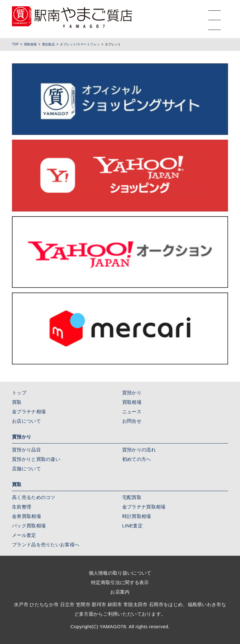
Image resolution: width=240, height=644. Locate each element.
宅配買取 (132, 497)
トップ (19, 393)
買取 (17, 402)
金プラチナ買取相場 (144, 507)
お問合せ (132, 421)
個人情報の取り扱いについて (120, 573)
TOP (15, 44)
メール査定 (24, 535)
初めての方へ (137, 459)
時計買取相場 (137, 516)
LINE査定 (132, 526)
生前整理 (22, 507)
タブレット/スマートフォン (80, 44)
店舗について (26, 469)
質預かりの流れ (139, 450)
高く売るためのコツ (34, 497)
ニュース (132, 412)
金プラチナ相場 (29, 412)
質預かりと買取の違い (36, 459)
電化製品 (48, 44)
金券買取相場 (26, 516)
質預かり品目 (26, 450)
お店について (26, 421)
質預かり (132, 393)
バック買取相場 (29, 526)
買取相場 (30, 44)
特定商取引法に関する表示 (120, 582)
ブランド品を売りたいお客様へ (46, 545)
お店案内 (120, 592)
